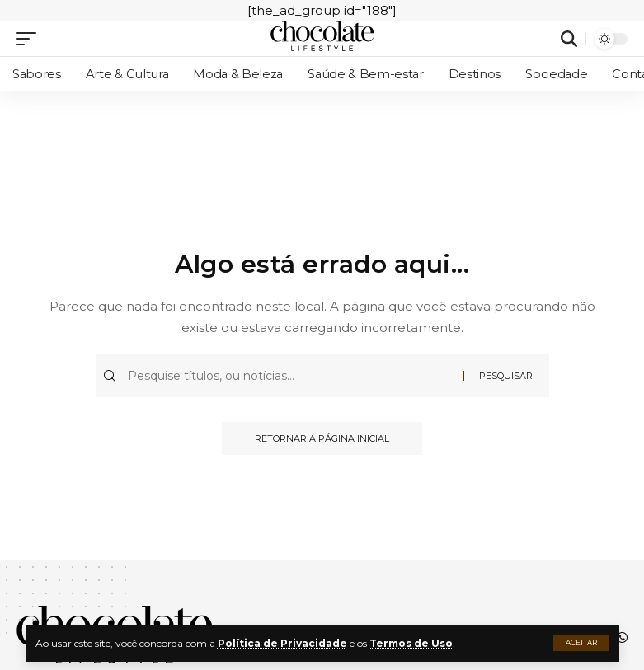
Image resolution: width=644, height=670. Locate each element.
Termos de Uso (411, 643)
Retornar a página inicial (322, 438)
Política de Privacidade (282, 643)
